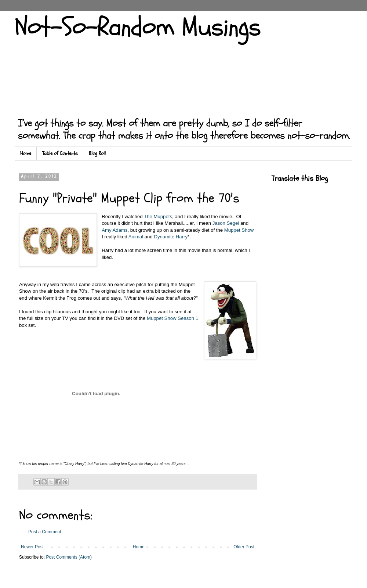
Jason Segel (226, 223)
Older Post (244, 547)
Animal (136, 237)
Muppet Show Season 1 (172, 318)
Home (26, 153)
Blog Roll (97, 153)
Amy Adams (115, 230)
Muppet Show (239, 230)
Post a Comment (45, 532)
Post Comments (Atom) (69, 557)
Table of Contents (60, 153)
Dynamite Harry (171, 237)
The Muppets (158, 217)
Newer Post (32, 547)
